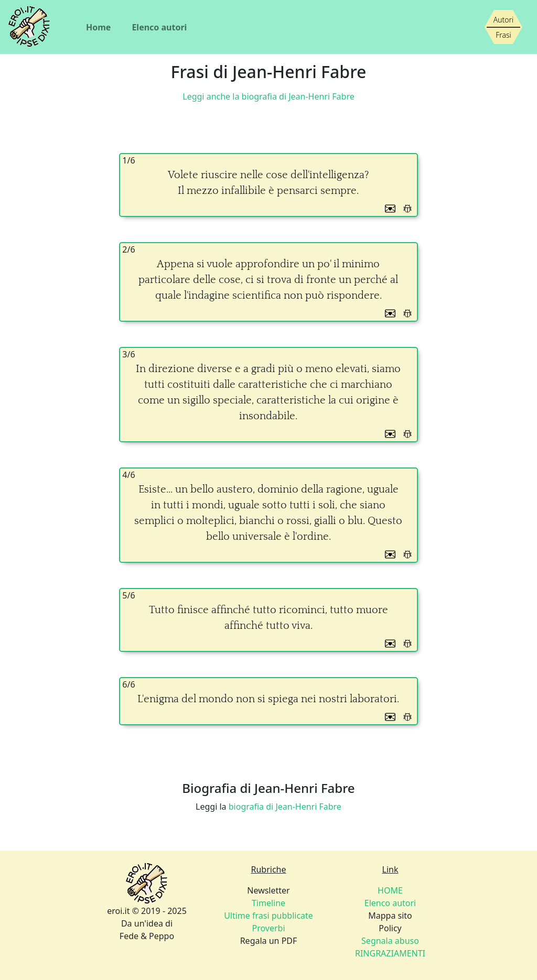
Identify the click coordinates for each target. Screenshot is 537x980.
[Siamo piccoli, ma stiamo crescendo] (503, 27)
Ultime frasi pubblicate (268, 916)
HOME (390, 890)
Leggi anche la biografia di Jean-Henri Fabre (268, 96)
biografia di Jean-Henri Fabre (285, 807)
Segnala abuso (390, 941)
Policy (390, 941)
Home (98, 27)
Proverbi (268, 928)
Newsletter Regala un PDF (268, 916)
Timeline (268, 903)
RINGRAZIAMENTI (390, 953)
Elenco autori (159, 27)
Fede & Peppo (147, 936)
